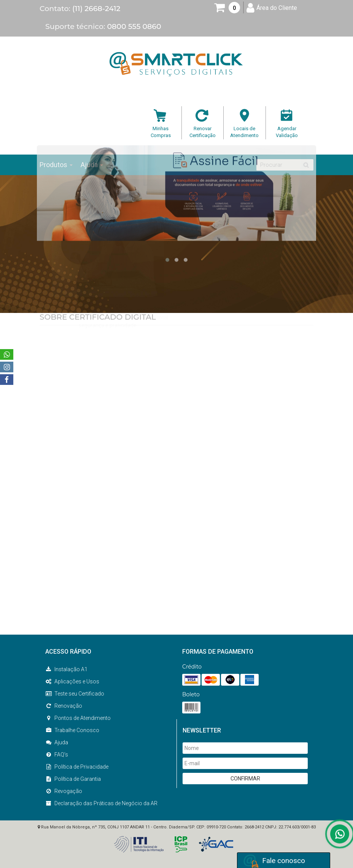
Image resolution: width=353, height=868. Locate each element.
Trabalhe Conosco (72, 730)
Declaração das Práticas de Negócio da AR (101, 803)
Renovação (64, 706)
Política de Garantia (73, 779)
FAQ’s (57, 755)
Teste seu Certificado (75, 694)
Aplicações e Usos (72, 681)
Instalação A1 (66, 669)
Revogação (64, 791)
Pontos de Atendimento (78, 718)
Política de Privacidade (77, 767)
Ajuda (57, 742)
